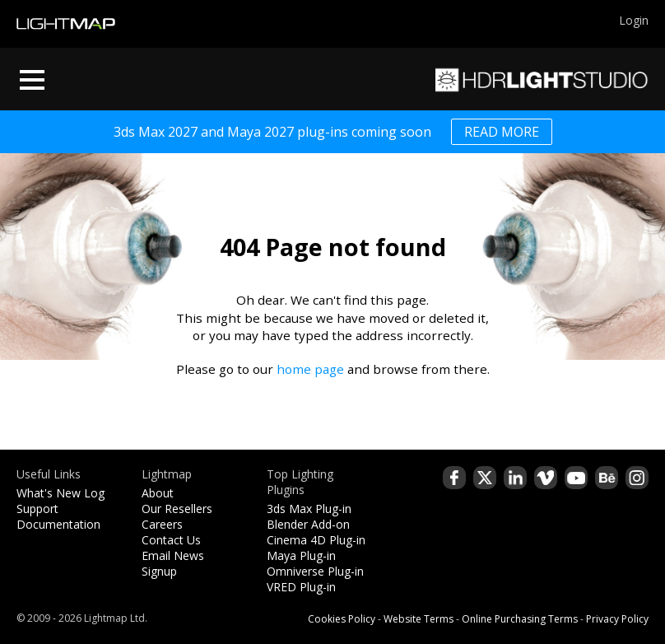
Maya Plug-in (301, 555)
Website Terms (419, 619)
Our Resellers (177, 509)
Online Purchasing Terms (520, 619)
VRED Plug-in (301, 587)
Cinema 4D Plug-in (316, 540)
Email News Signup (173, 563)
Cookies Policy (342, 619)
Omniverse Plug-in (315, 571)
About (158, 493)
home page (310, 369)
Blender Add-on (308, 524)
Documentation (58, 524)
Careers (162, 524)
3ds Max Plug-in (309, 509)
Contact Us (171, 540)
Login (634, 20)
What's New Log (60, 493)
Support (37, 509)
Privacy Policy (617, 619)
